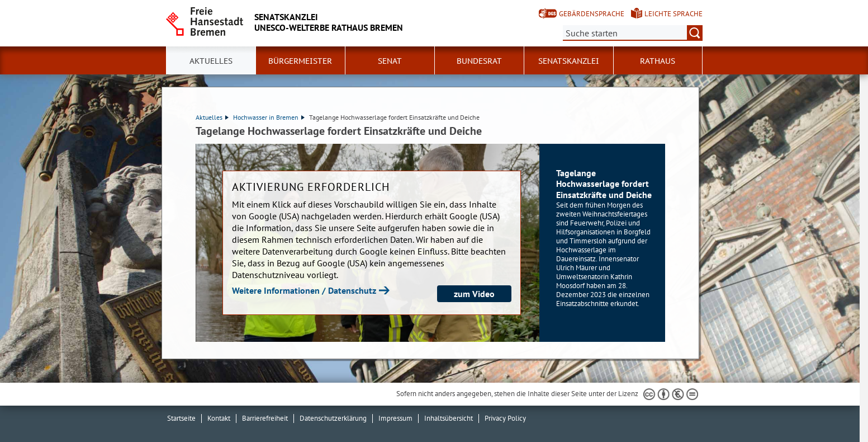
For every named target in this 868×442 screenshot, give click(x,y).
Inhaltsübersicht (449, 418)
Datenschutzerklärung (333, 418)
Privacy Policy (505, 418)
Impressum (395, 418)
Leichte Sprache (673, 14)
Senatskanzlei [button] (569, 61)
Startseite (181, 418)
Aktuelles (211, 61)
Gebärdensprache (592, 14)
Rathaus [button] (658, 61)
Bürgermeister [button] (300, 61)
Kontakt (219, 418)
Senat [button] (390, 61)
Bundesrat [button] (479, 61)
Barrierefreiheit (265, 418)
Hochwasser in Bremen (269, 117)
